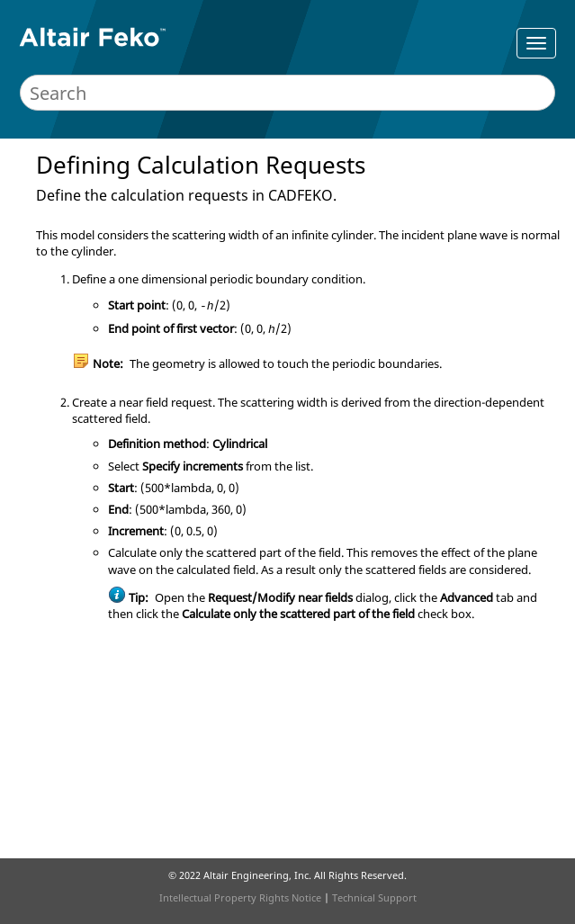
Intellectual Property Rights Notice (240, 897)
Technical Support (374, 897)
